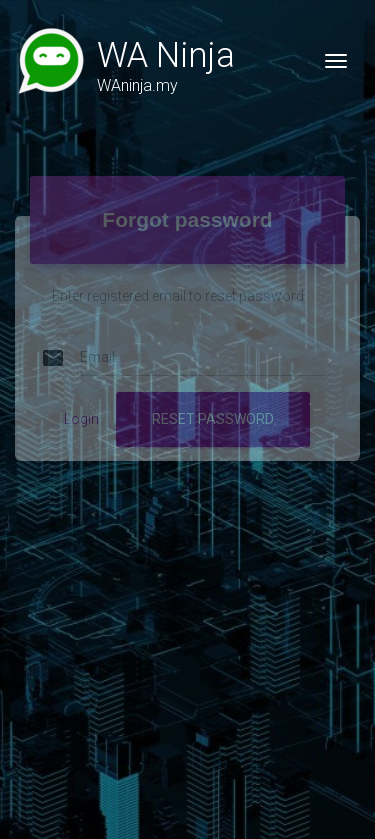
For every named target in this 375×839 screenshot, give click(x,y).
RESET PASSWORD (213, 402)
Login (81, 402)
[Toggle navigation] (336, 61)
